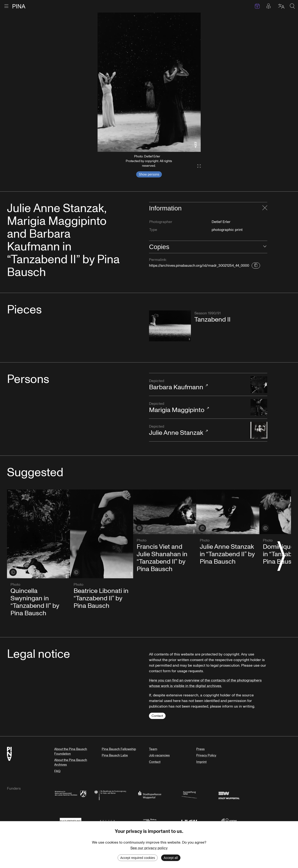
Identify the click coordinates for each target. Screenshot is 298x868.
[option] (149, 82)
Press (200, 749)
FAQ (57, 771)
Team (153, 749)
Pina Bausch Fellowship (119, 749)
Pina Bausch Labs (115, 755)
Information (165, 208)
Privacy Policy (206, 755)
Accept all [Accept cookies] (171, 858)
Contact (157, 716)
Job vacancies (159, 755)
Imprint (201, 762)
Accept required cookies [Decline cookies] (137, 858)
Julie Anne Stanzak (197, 431)
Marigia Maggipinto (197, 408)
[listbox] (149, 82)
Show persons (149, 174)
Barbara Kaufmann (197, 385)
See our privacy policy (149, 848)
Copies (159, 247)
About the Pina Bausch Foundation (71, 751)
